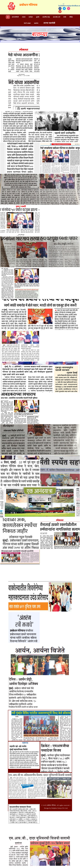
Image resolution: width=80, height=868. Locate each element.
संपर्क (65, 17)
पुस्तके (38, 17)
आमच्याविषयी (15, 17)
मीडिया (71, 17)
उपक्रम (24, 17)
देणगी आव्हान (27, 23)
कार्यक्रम (31, 17)
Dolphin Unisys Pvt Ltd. (60, 808)
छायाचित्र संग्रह (46, 17)
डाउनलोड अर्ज (57, 17)
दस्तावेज (36, 23)
